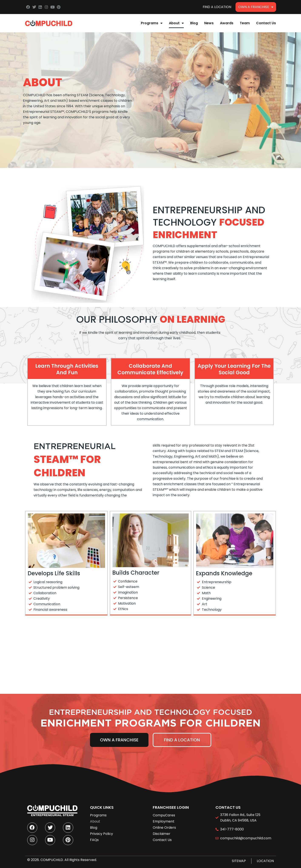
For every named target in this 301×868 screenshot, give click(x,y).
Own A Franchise (256, 7)
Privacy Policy (101, 833)
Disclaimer (162, 833)
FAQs (94, 839)
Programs (152, 23)
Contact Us (266, 23)
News (209, 23)
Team (245, 23)
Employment (164, 820)
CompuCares (164, 814)
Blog (194, 23)
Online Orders (164, 826)
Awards (227, 23)
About (176, 23)
